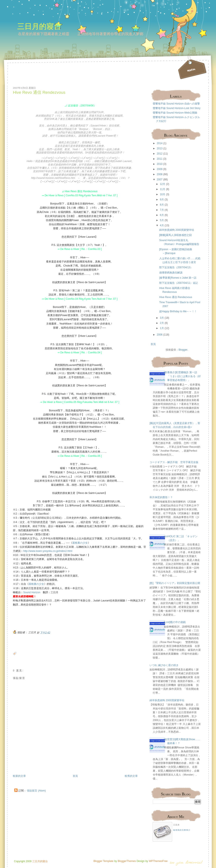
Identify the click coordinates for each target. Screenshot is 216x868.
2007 (160, 180)
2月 (162, 323)
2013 (160, 148)
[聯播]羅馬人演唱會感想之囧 (175, 235)
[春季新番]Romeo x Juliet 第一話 (178, 278)
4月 (162, 225)
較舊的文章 (131, 776)
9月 (162, 200)
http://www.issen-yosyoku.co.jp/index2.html (48, 551)
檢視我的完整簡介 (182, 830)
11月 (163, 189)
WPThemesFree (158, 861)
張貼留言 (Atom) (36, 791)
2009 (160, 169)
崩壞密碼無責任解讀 (171, 273)
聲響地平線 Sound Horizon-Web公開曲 (175, 113)
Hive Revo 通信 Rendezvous (39, 92)
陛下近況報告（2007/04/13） (176, 267)
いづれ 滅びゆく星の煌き (164, 665)
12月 (163, 184)
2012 (160, 154)
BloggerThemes (127, 861)
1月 (162, 328)
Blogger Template (103, 861)
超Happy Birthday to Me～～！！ (178, 311)
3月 (162, 318)
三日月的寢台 (39, 26)
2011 (160, 159)
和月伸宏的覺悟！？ (161, 497)
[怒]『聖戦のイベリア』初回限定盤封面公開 (175, 583)
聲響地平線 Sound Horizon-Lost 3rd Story (177, 108)
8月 (162, 205)
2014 (160, 143)
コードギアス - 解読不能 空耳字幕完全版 (174, 462)
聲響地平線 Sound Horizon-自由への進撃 (176, 104)
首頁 (75, 776)
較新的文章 (19, 776)
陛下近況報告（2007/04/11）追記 (179, 283)
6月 (162, 215)
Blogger (183, 350)
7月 (162, 210)
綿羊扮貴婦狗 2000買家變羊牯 (177, 230)
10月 (163, 194)
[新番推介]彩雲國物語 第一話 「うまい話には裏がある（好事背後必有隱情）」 (182, 376)
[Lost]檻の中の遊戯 (175, 622)
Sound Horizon (32, 592)
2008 (160, 174)
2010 (160, 164)
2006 (160, 335)
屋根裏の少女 (80, 543)
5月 (162, 220)
